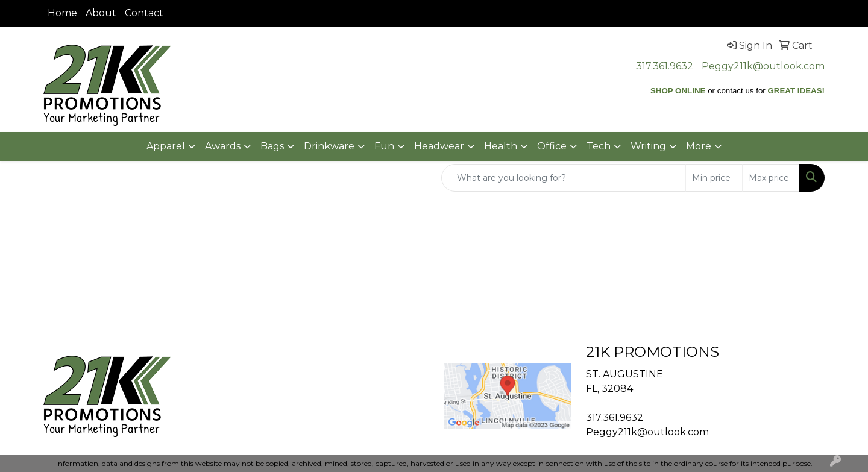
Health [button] (501, 146)
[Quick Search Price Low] (714, 178)
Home (62, 13)
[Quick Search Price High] (771, 178)
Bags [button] (272, 146)
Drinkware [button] (329, 146)
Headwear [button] (439, 146)
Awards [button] (223, 146)
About (101, 13)
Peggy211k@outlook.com (763, 66)
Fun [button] (384, 146)
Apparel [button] (166, 146)
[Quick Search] (564, 178)
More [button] (699, 146)
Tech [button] (599, 146)
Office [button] (552, 146)
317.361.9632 (665, 66)
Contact (144, 13)
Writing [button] (648, 146)
